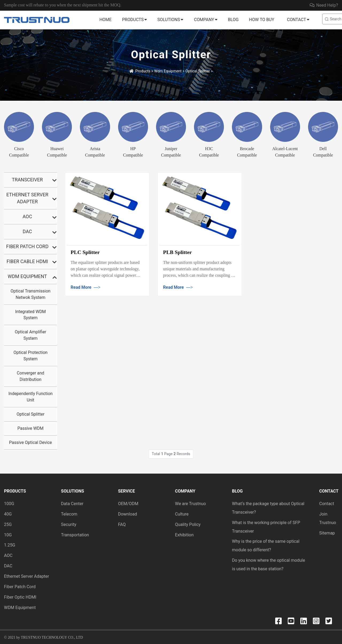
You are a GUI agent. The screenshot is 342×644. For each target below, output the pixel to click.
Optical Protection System (30, 356)
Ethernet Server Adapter (27, 198)
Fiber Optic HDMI (20, 597)
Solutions (169, 20)
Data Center (72, 504)
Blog (233, 20)
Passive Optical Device (30, 442)
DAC (27, 231)
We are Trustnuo (191, 504)
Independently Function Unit (31, 397)
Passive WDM (30, 428)
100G (9, 504)
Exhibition (184, 535)
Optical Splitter (198, 71)
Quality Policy (188, 524)
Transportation (75, 535)
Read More (86, 287)
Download (128, 514)
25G (8, 524)
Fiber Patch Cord (27, 246)
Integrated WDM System (31, 315)
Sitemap (327, 533)
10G (8, 535)
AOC (27, 216)
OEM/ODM (128, 504)
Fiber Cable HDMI (27, 261)
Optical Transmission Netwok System (30, 294)
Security (69, 524)
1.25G (10, 545)
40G (8, 514)
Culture (182, 514)
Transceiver (27, 180)
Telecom (69, 514)
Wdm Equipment (168, 71)
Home (105, 20)
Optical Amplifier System (30, 335)
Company (204, 20)
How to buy (262, 20)
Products (133, 20)
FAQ (122, 524)
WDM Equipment (20, 608)
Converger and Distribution (31, 376)
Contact (296, 20)
